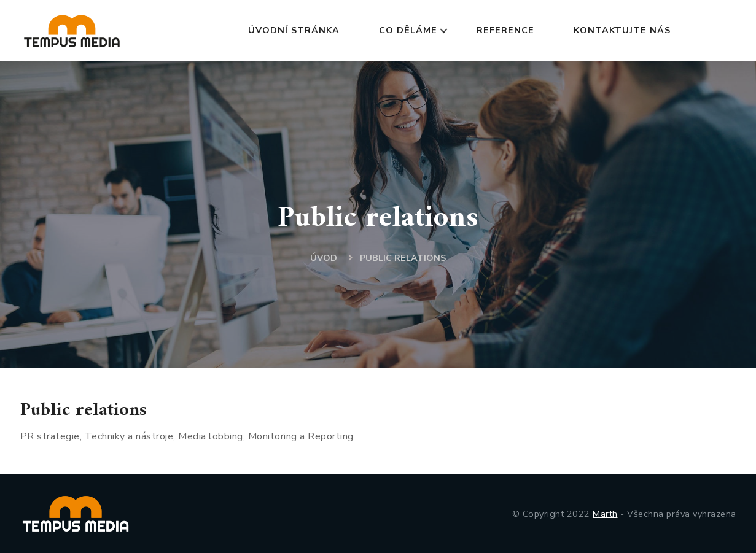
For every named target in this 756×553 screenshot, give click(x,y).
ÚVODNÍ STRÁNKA (294, 30)
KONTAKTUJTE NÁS (622, 30)
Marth (605, 514)
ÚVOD (324, 258)
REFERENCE (505, 30)
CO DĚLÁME (408, 30)
